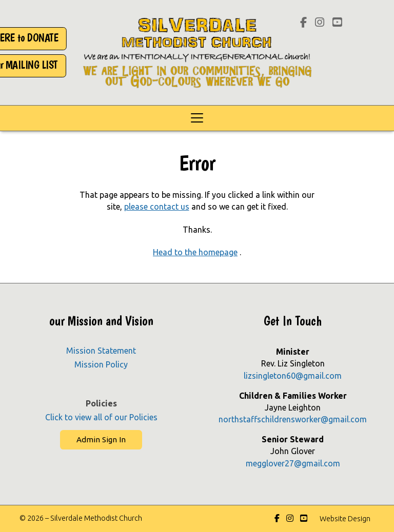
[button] (197, 118)
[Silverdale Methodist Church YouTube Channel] (337, 23)
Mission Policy (101, 364)
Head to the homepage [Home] (195, 252)
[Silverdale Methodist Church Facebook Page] (303, 23)
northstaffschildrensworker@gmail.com (293, 419)
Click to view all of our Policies (101, 417)
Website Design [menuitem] (345, 519)
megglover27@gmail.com (293, 463)
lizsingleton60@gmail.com (293, 376)
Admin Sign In (101, 439)
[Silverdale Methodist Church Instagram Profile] (320, 23)
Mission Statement (101, 351)
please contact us (157, 207)
